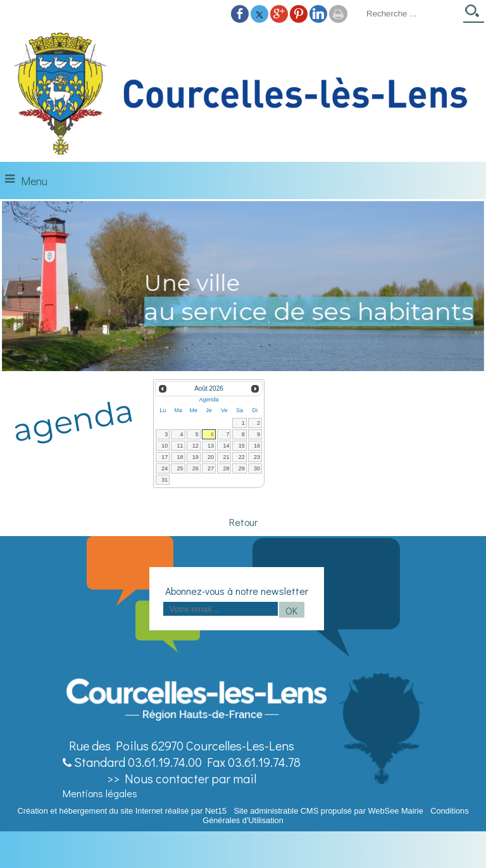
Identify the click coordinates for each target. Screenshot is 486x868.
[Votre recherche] (411, 13)
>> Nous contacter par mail (182, 778)
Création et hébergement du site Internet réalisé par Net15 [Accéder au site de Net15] (122, 811)
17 (165, 457)
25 (180, 468)
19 (196, 457)
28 (226, 468)
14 (226, 446)
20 (211, 457)
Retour (243, 522)
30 (257, 468)
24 (165, 468)
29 (242, 468)
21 (226, 457)
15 (242, 446)
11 (180, 446)
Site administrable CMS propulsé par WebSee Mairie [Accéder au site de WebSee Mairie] (329, 811)
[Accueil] (243, 94)
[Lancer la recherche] (474, 15)
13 (211, 446)
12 (196, 446)
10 (165, 446)
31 (165, 480)
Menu (34, 181)
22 (242, 457)
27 (211, 468)
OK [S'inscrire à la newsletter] (291, 610)
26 (196, 468)
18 (180, 457)
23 (257, 457)
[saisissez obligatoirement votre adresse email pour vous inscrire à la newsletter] (221, 609)
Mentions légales (100, 793)
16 (257, 446)
